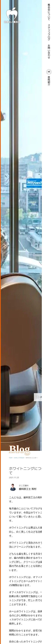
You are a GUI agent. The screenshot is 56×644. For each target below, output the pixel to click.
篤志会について (49, 12)
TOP (11, 458)
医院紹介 (49, 78)
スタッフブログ (49, 32)
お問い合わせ (49, 52)
